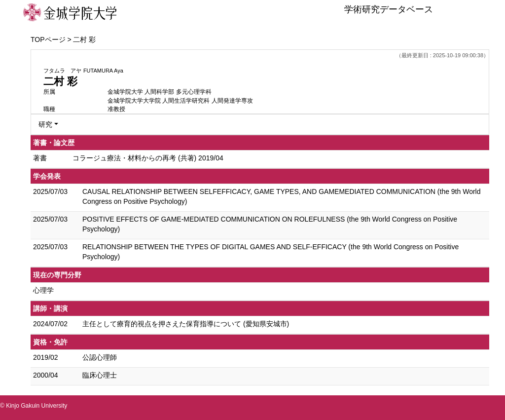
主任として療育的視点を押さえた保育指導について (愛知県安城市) (186, 324)
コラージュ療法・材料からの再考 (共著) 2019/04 (148, 158)
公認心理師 (100, 357)
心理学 (43, 290)
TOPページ (48, 39)
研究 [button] (45, 124)
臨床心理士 (100, 375)
